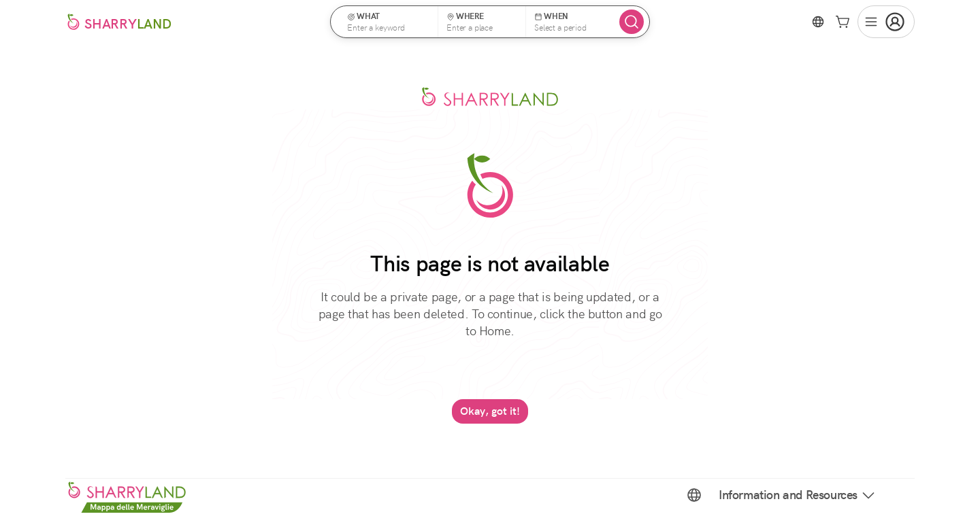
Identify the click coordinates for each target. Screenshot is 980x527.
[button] (389, 22)
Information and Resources (798, 495)
